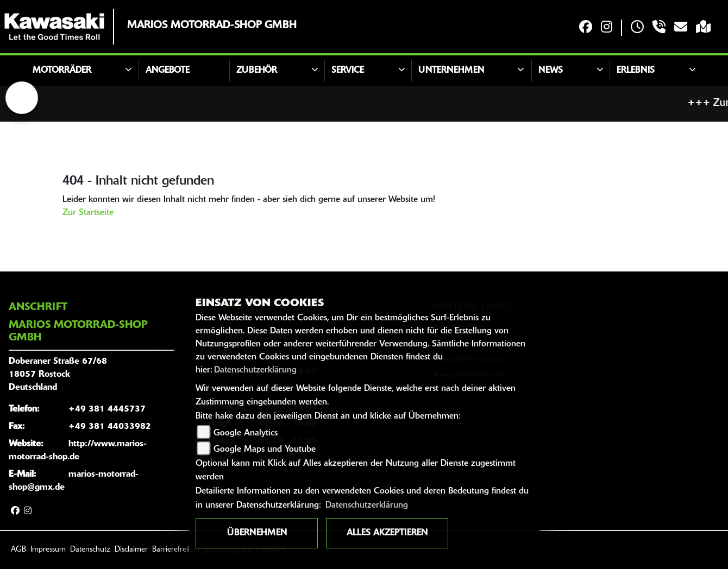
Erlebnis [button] (636, 71)
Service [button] (348, 71)
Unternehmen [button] (451, 71)
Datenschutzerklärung (255, 370)
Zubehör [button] (257, 71)
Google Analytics (246, 433)
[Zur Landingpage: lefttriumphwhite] (22, 98)
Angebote (168, 71)
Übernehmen (257, 533)
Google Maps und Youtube (265, 450)
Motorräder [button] (62, 71)
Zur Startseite (88, 213)
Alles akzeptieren (387, 533)
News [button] (551, 71)
